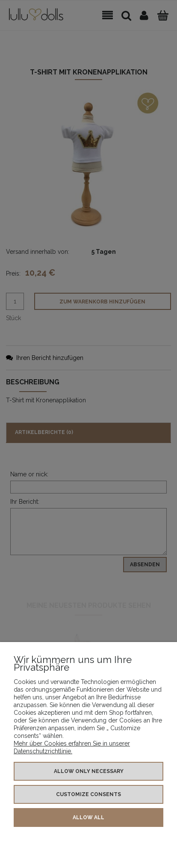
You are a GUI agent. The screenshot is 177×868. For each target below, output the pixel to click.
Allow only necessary (89, 771)
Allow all (88, 817)
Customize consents (88, 794)
